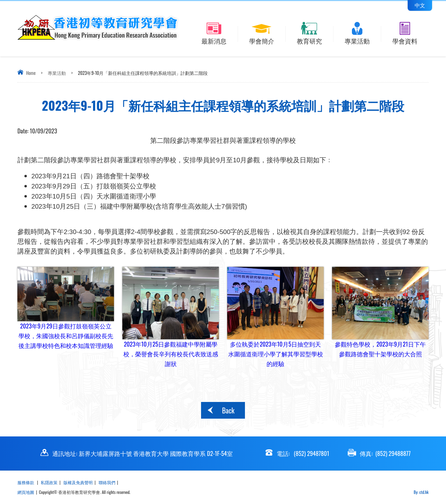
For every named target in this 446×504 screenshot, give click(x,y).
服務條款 (26, 482)
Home (31, 73)
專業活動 (357, 40)
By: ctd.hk (421, 492)
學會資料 (405, 40)
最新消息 (214, 40)
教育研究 (309, 40)
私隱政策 (49, 482)
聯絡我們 (107, 482)
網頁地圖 (26, 492)
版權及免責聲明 (78, 482)
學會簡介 (262, 40)
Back (228, 410)
